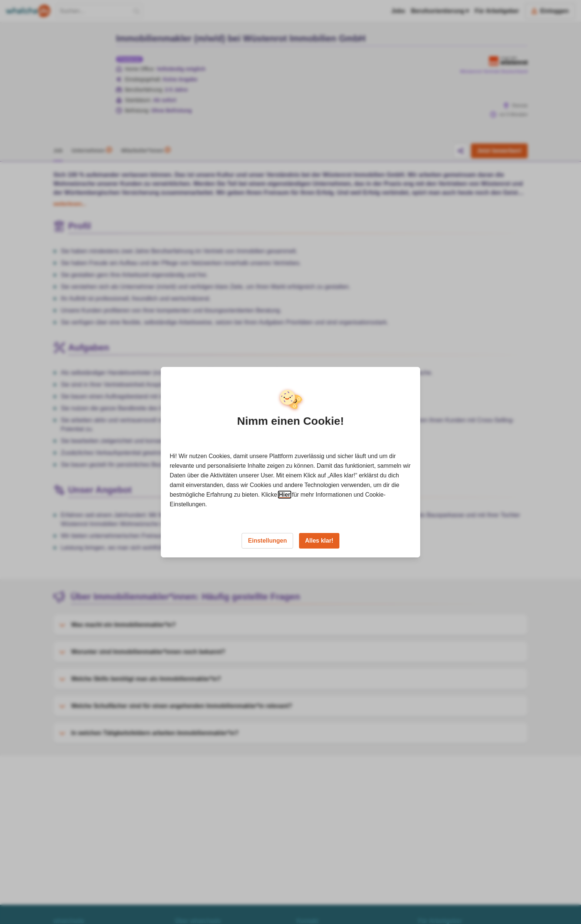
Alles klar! (319, 541)
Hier (284, 495)
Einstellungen (267, 541)
